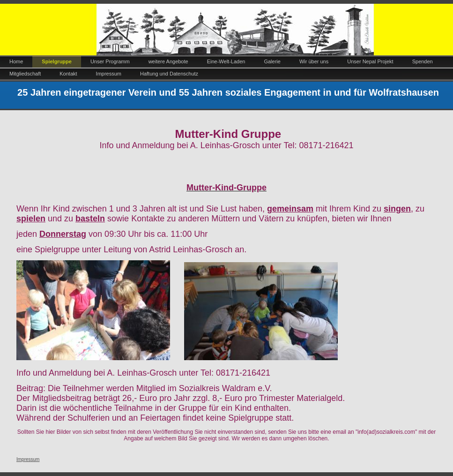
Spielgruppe (57, 61)
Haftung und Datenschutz (169, 74)
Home (16, 61)
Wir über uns (314, 61)
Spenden (423, 61)
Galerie (272, 61)
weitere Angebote (168, 61)
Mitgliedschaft (25, 74)
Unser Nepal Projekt (370, 61)
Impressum (109, 74)
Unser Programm (110, 61)
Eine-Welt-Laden (226, 61)
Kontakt (68, 74)
